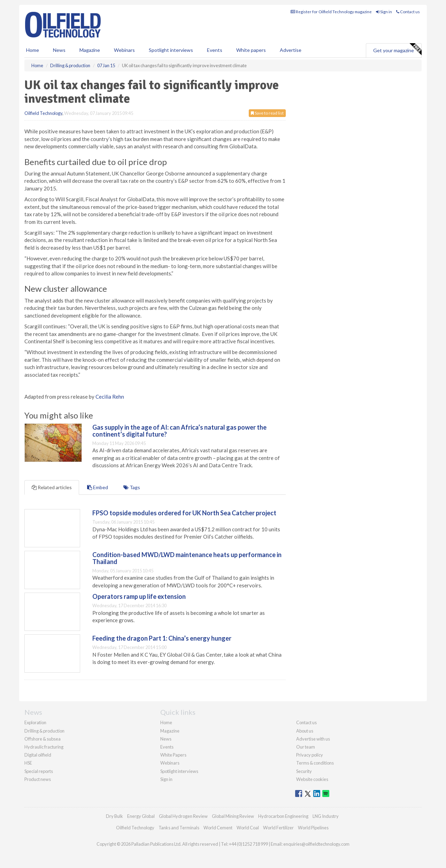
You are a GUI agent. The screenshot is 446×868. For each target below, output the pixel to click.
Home (33, 50)
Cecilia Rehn (110, 397)
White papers (251, 50)
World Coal (248, 828)
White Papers (173, 755)
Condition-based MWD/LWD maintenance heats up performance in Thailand (187, 558)
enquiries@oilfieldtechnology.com (316, 844)
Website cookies (312, 779)
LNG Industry (326, 816)
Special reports (39, 771)
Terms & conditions (315, 763)
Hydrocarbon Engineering (283, 816)
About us (305, 731)
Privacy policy (310, 755)
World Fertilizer (278, 828)
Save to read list (267, 113)
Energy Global (141, 816)
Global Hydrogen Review (183, 816)
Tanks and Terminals (179, 828)
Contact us (408, 12)
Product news (38, 779)
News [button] (59, 50)
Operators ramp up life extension (139, 596)
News (166, 739)
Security (304, 771)
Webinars (124, 50)
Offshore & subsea (43, 739)
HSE (28, 763)
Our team (306, 747)
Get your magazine (397, 49)
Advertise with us (313, 739)
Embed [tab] (98, 487)
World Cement (218, 828)
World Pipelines (313, 828)
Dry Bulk (114, 816)
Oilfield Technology (43, 113)
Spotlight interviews (171, 50)
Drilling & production (44, 731)
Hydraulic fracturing (44, 747)
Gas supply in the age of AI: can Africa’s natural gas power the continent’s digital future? (179, 431)
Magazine (90, 50)
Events (215, 50)
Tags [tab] (132, 487)
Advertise (291, 50)
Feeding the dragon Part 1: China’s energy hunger (162, 638)
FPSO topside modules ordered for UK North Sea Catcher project (184, 513)
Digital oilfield (38, 755)
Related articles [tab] (52, 487)
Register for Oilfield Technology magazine (331, 12)
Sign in (384, 12)
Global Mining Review (233, 816)
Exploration (35, 722)
